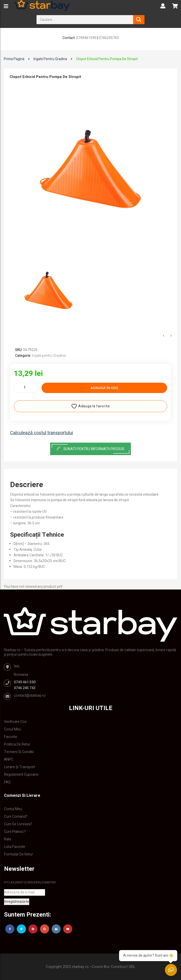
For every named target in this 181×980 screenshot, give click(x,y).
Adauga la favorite (90, 406)
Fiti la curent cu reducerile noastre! (30, 883)
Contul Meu (13, 809)
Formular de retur (19, 854)
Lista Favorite (15, 847)
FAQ (7, 782)
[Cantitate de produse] (26, 388)
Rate (8, 839)
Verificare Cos (15, 722)
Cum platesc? (15, 832)
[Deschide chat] (171, 970)
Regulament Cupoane (21, 775)
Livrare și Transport (20, 767)
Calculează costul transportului (42, 433)
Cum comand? (16, 817)
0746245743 (109, 38)
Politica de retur (17, 744)
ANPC (9, 759)
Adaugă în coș (104, 388)
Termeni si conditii (19, 752)
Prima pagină (14, 59)
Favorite (11, 737)
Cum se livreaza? (18, 824)
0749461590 (86, 38)
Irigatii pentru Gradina (50, 59)
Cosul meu (12, 729)
